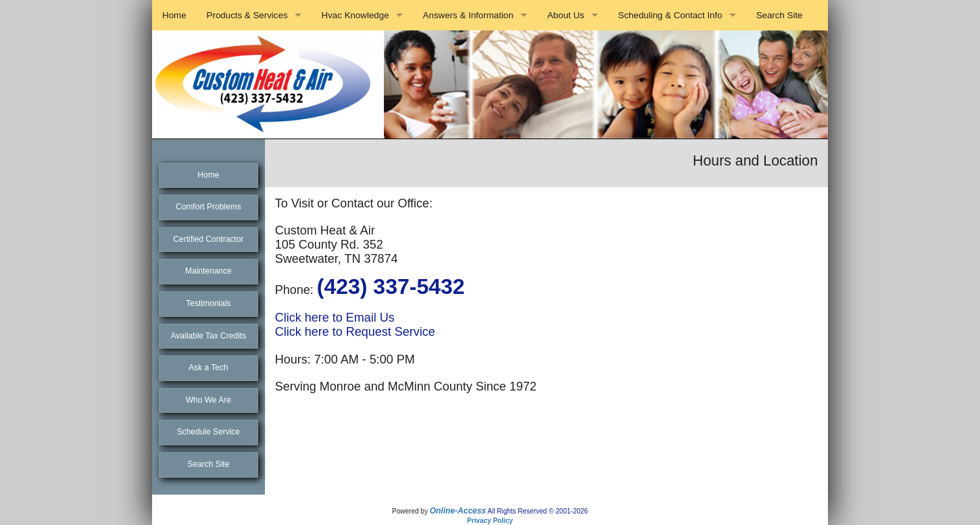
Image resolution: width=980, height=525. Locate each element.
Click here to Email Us (335, 318)
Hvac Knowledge (356, 15)
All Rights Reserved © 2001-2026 (538, 511)
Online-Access (458, 511)
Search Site (780, 15)
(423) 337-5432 (391, 286)
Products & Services (247, 15)
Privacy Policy (490, 521)
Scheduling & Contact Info (670, 15)
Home (174, 15)
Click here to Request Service (355, 332)
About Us (566, 15)
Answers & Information (468, 15)
